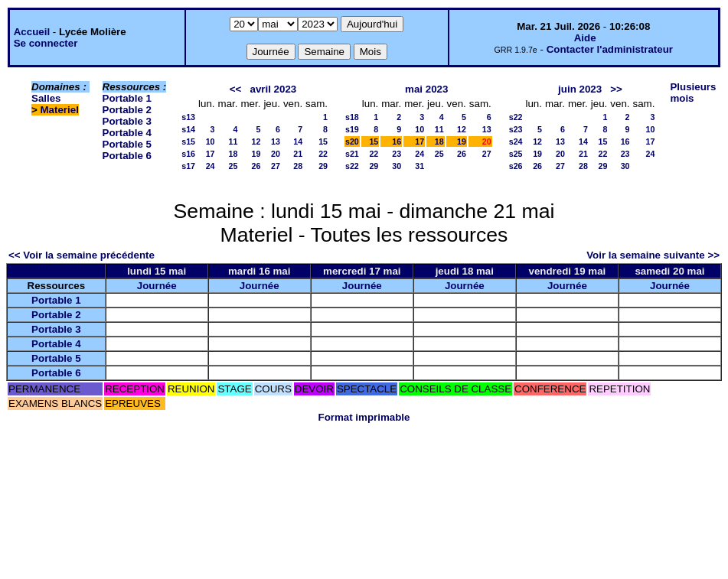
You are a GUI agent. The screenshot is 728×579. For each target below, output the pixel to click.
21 (298, 154)
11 (233, 141)
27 (276, 166)
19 (256, 154)
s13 (188, 117)
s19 (352, 129)
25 (233, 166)
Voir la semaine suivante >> (653, 255)
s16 (188, 154)
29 (323, 166)
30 (397, 166)
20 (276, 154)
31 (419, 166)
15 (323, 141)
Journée (157, 286)
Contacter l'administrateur (610, 49)
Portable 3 (127, 121)
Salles (46, 98)
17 (211, 154)
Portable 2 (127, 110)
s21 (352, 154)
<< (236, 89)
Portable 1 (127, 98)
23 (397, 154)
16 (397, 141)
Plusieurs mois (693, 93)
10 (211, 141)
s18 (352, 117)
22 (323, 154)
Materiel (60, 110)
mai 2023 (426, 89)
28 (298, 166)
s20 (352, 141)
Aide (585, 38)
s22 (352, 166)
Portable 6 (127, 156)
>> (616, 89)
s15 (188, 141)
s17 (188, 166)
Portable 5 (127, 144)
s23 (516, 129)
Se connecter (46, 43)
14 (298, 141)
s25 (516, 154)
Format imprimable (364, 417)
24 (211, 166)
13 (276, 141)
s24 (516, 141)
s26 (516, 166)
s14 (188, 129)
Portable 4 (127, 133)
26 (256, 166)
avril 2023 (273, 89)
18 (233, 154)
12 (256, 141)
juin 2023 (580, 89)
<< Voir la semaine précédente (82, 255)
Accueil (32, 32)
